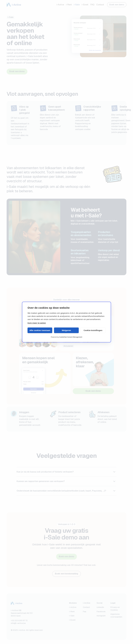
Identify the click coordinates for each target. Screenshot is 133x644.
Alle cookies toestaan (40, 330)
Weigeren (66, 330)
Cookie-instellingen (93, 330)
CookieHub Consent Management (71, 337)
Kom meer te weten (37, 323)
